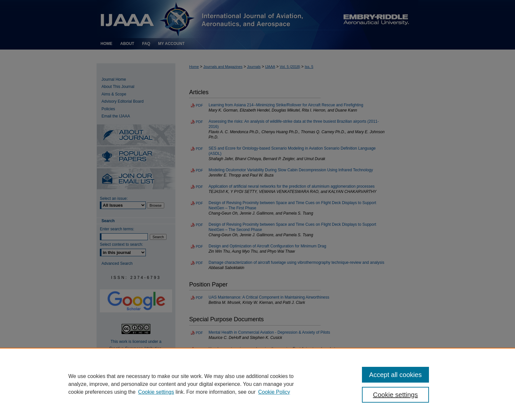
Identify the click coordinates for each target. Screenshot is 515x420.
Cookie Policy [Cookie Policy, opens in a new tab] (274, 392)
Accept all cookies (395, 375)
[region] (257, 384)
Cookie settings (156, 392)
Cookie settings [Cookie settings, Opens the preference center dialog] (396, 395)
